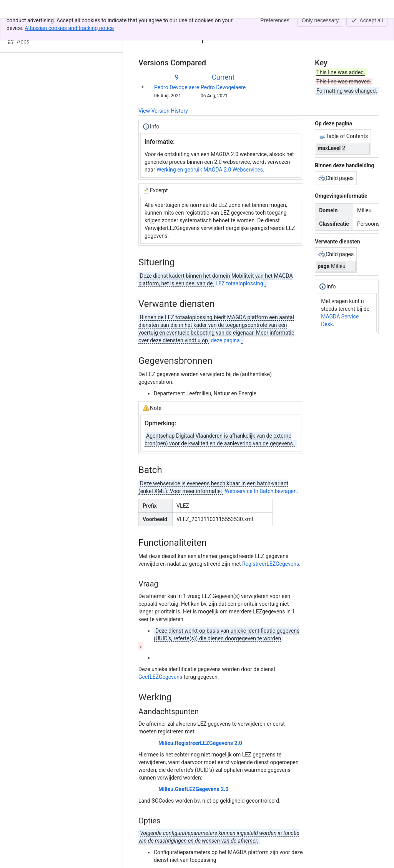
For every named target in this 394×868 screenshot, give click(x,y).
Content (148, 26)
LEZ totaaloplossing (239, 283)
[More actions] (371, 28)
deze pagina (225, 340)
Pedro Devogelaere (177, 87)
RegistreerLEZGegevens (271, 564)
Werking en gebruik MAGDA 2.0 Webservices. (210, 170)
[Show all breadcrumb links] (165, 26)
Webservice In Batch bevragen (261, 491)
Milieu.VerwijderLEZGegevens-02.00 (216, 26)
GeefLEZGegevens (161, 677)
